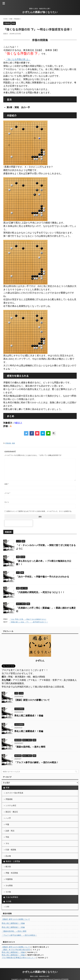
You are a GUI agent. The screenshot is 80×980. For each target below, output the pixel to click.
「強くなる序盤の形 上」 (18, 59)
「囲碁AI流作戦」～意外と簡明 (30, 747)
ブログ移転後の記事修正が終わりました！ (18, 958)
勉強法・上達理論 (13, 861)
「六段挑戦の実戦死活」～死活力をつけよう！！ (40, 592)
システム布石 (11, 806)
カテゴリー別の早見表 (14, 793)
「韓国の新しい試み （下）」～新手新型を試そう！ (29, 622)
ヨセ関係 (9, 886)
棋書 (13, 443)
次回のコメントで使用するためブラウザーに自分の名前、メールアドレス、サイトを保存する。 (40, 511)
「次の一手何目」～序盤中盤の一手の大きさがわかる (43, 577)
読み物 (8, 856)
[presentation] (19, 523)
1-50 (7, 907)
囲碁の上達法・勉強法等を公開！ (40, 976)
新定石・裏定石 (12, 812)
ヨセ (7, 843)
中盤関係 (9, 879)
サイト (7, 502)
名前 (6, 484)
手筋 (7, 837)
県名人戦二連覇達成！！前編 (29, 731)
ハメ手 (8, 818)
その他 (8, 892)
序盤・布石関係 (12, 873)
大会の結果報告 (12, 897)
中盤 (7, 824)
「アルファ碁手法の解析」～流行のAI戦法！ (36, 762)
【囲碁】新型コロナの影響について (32, 700)
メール (7, 493)
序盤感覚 (8, 443)
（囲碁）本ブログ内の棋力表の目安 (16, 950)
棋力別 (8, 867)
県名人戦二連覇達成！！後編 (29, 716)
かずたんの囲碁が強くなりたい (40, 12)
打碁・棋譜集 (11, 850)
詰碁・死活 (10, 831)
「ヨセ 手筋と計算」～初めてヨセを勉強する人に (28, 619)
